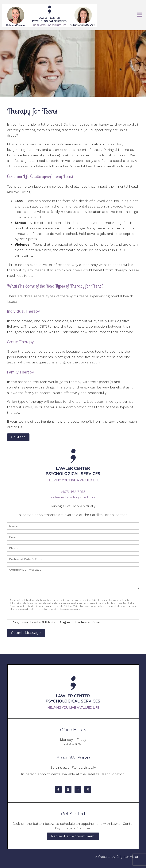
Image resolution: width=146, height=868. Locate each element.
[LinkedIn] (78, 789)
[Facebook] (58, 789)
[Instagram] (68, 789)
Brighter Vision (128, 857)
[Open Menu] (140, 15)
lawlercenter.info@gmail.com (73, 497)
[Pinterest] (88, 789)
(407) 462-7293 (73, 492)
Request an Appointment (73, 836)
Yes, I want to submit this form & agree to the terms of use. (57, 622)
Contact (18, 437)
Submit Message (26, 633)
